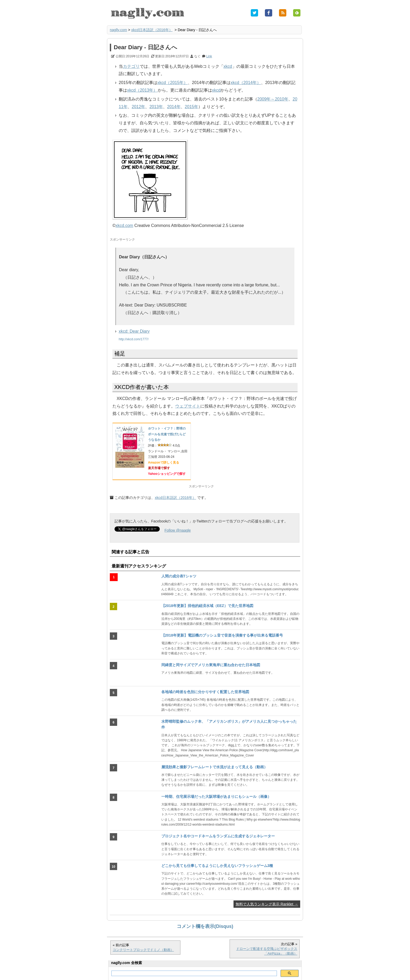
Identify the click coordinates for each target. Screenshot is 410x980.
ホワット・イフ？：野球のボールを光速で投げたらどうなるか (167, 434)
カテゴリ (131, 66)
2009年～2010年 (273, 99)
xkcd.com (124, 225)
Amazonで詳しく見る (164, 463)
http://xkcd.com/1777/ (134, 339)
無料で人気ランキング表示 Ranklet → (267, 904)
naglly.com (118, 30)
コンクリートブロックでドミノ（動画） (143, 950)
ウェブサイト (188, 406)
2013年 (156, 107)
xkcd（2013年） (142, 90)
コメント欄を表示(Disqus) (205, 926)
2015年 (192, 107)
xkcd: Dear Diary (134, 331)
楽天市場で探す (159, 468)
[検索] (194, 973)
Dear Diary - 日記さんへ (146, 47)
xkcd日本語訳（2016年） (152, 30)
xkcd (228, 66)
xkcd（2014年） (246, 83)
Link (209, 56)
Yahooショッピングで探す (167, 474)
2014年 (174, 107)
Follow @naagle (178, 530)
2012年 (139, 107)
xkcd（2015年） (173, 83)
